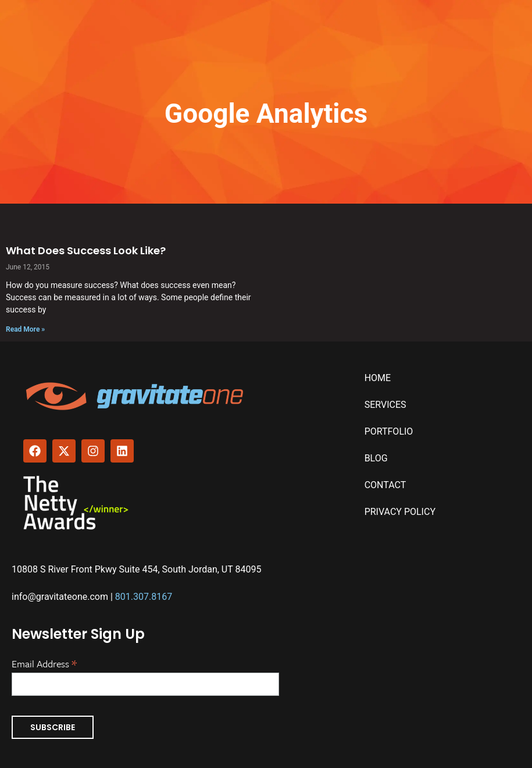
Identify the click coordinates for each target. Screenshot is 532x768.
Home (378, 378)
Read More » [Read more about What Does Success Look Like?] (25, 329)
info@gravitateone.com (60, 597)
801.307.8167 (144, 597)
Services (385, 405)
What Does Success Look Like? (86, 250)
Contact (385, 485)
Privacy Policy (400, 512)
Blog (376, 458)
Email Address (44, 663)
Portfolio (389, 431)
